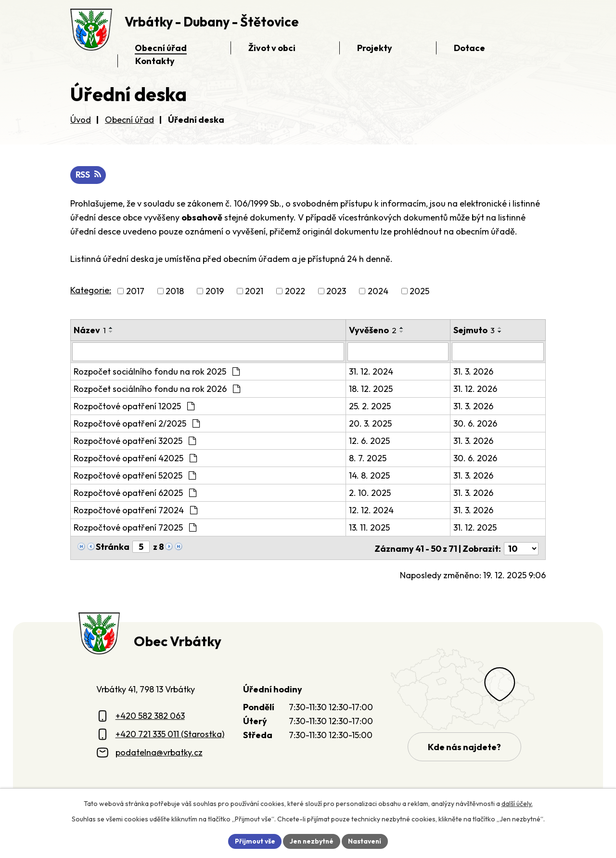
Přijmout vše (253, 841)
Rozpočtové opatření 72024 (135, 510)
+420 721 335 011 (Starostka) (170, 733)
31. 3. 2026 (473, 371)
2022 (295, 292)
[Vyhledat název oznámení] (208, 352)
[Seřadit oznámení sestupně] (111, 332)
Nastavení (366, 841)
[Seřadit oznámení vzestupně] (111, 328)
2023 (336, 292)
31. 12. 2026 (475, 389)
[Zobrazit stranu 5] (141, 547)
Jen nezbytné (311, 841)
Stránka (113, 547)
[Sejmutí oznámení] (498, 352)
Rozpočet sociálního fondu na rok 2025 (157, 371)
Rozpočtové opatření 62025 (135, 493)
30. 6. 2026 (475, 423)
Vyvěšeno (373, 331)
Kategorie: (91, 291)
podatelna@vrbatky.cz (159, 751)
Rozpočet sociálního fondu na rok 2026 (157, 389)
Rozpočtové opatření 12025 (134, 406)
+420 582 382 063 (150, 714)
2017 (135, 292)
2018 (175, 292)
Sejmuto (474, 331)
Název (90, 331)
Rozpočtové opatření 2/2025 (137, 423)
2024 (378, 292)
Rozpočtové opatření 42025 (135, 458)
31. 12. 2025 (475, 527)
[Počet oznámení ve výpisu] (521, 547)
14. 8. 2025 (369, 475)
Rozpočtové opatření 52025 (135, 475)
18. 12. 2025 (371, 389)
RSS (89, 175)
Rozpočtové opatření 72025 (135, 527)
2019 (215, 292)
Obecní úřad (129, 120)
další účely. (517, 803)
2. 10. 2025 (370, 493)
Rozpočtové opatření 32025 (135, 441)
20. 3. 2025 (370, 423)
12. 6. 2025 (369, 441)
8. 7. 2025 (368, 458)
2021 (254, 292)
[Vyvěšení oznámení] (398, 352)
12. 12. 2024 (371, 510)
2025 (419, 292)
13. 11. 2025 (369, 527)
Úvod (81, 120)
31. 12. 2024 (371, 371)
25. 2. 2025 (370, 406)
